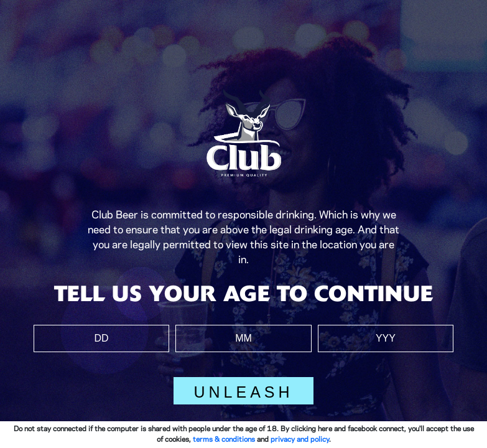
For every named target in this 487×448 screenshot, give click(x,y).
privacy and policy (300, 440)
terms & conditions (224, 440)
